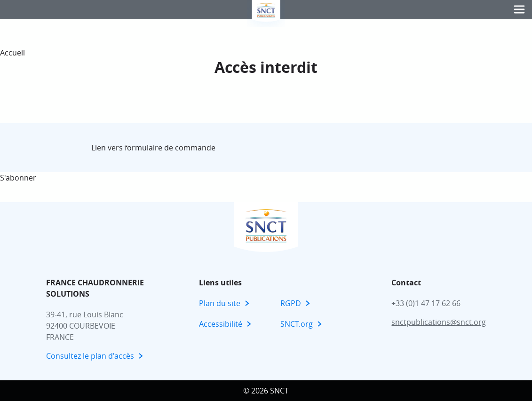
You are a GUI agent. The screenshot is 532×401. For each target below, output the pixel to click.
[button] (519, 10)
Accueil (12, 53)
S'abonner (18, 178)
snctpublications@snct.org (439, 322)
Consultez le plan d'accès (90, 356)
